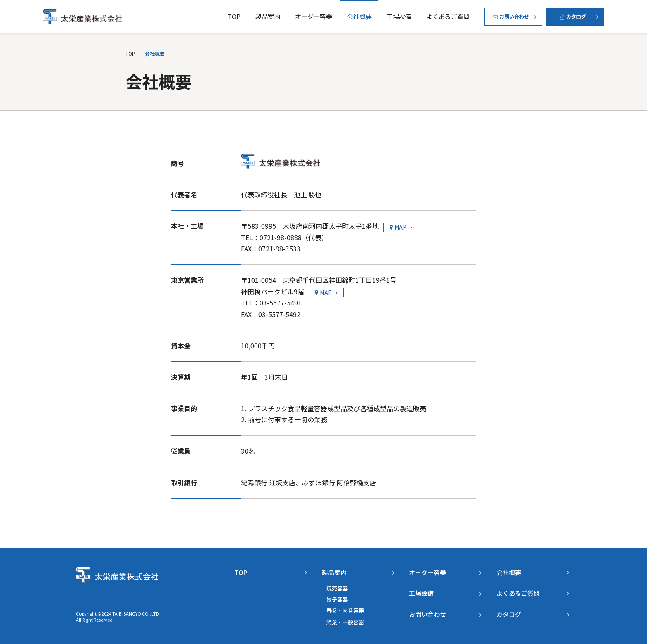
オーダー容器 (314, 16)
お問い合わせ (427, 614)
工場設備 (399, 16)
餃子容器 (337, 599)
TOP (234, 16)
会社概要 (359, 16)
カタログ (509, 614)
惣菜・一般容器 (345, 622)
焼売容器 (337, 588)
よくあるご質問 (448, 16)
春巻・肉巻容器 (345, 610)
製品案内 (268, 16)
